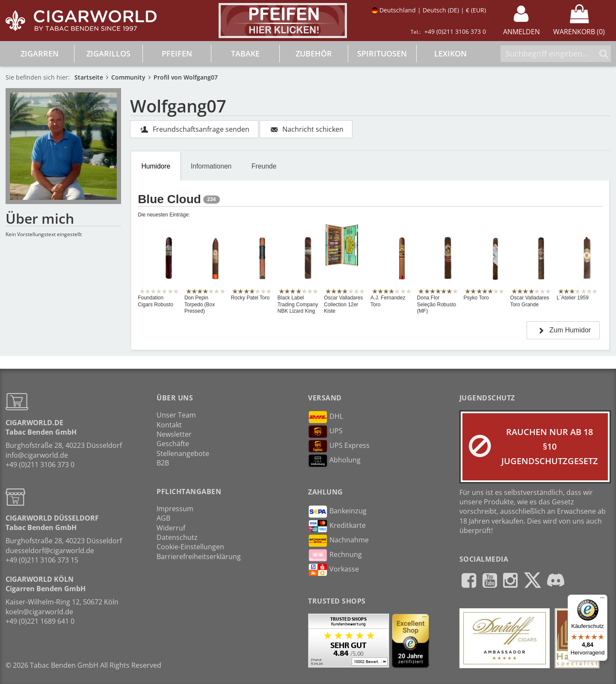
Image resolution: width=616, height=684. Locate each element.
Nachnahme (338, 541)
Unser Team (176, 415)
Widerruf (171, 528)
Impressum (175, 509)
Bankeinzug (337, 512)
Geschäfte (173, 444)
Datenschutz (177, 537)
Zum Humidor (563, 330)
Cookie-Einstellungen (190, 547)
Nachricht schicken (306, 129)
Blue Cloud (169, 199)
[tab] (156, 166)
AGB (163, 518)
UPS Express (339, 446)
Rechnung (335, 555)
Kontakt (169, 425)
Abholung (334, 461)
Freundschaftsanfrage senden (194, 129)
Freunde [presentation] (264, 166)
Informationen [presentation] (211, 166)
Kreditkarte (337, 526)
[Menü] (602, 600)
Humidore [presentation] (156, 166)
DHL (326, 417)
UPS (325, 432)
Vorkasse (333, 570)
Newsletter (174, 434)
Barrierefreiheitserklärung (199, 557)
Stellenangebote (183, 453)
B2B (163, 463)
